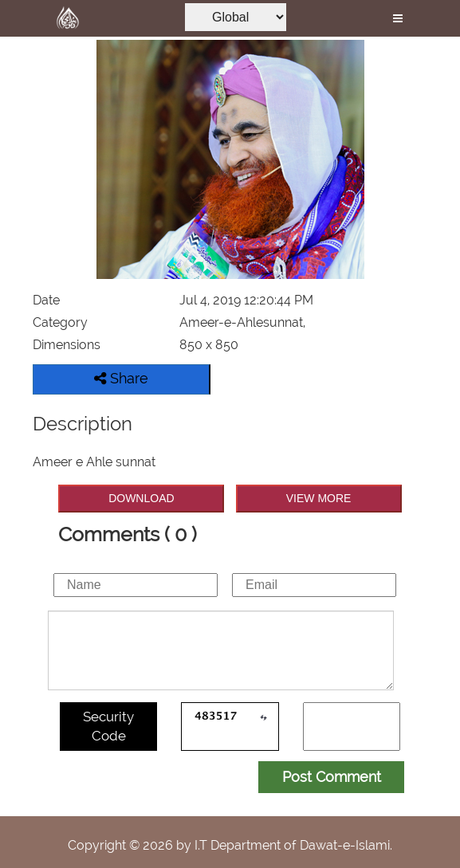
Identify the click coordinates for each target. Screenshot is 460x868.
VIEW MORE (319, 498)
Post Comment (332, 777)
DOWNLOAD (141, 498)
